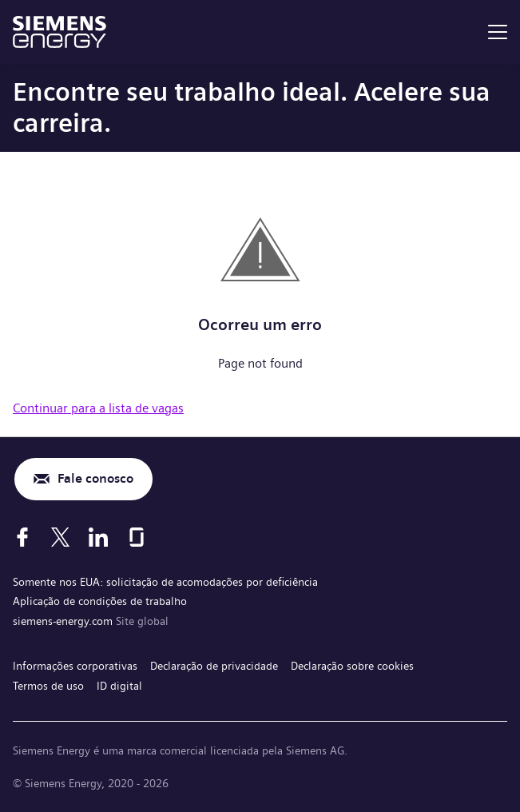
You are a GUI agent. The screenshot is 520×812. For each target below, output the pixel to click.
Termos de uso (48, 686)
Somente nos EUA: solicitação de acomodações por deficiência (165, 582)
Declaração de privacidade (214, 666)
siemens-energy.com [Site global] (64, 621)
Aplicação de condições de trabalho (100, 601)
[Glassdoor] (137, 537)
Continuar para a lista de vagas (98, 408)
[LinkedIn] (98, 537)
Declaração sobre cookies (352, 666)
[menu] (498, 32)
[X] (60, 537)
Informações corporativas (75, 666)
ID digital (119, 686)
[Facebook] (22, 537)
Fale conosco (95, 478)
